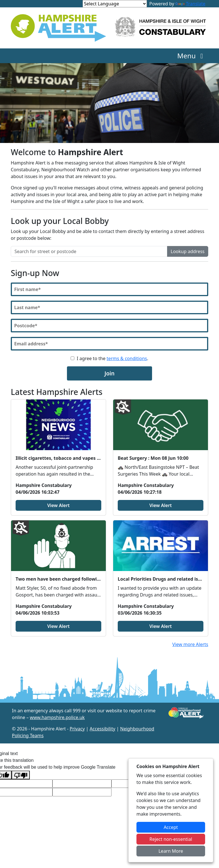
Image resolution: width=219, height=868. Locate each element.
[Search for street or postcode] (89, 251)
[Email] (109, 344)
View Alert (58, 505)
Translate (190, 4)
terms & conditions (127, 358)
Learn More (171, 851)
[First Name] (109, 289)
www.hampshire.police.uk (57, 717)
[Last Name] (109, 307)
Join (109, 373)
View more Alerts (190, 644)
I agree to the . (112, 358)
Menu (192, 56)
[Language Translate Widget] (115, 4)
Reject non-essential (171, 839)
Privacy (77, 729)
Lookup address (188, 251)
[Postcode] (109, 326)
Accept (171, 827)
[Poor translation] (21, 775)
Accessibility (102, 729)
